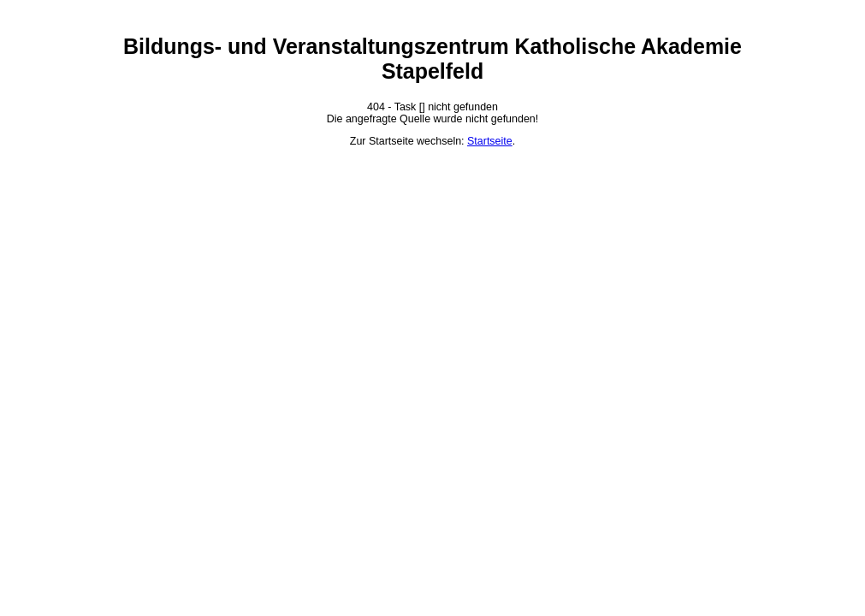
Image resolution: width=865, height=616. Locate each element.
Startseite (490, 141)
